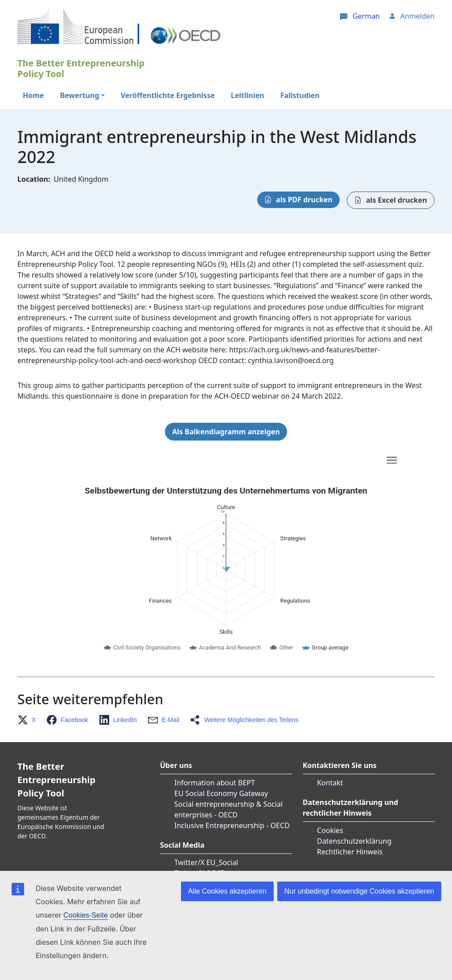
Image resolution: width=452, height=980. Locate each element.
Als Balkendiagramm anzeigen (226, 432)
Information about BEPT (215, 783)
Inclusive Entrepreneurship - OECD (232, 825)
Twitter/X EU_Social (206, 862)
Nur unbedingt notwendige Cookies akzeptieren (359, 891)
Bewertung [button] (79, 95)
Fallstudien (300, 95)
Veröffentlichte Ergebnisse (168, 95)
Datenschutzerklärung (354, 841)
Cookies (330, 830)
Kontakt (330, 783)
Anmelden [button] (417, 16)
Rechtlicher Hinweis (350, 852)
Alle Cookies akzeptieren (227, 891)
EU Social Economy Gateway (221, 793)
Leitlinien (248, 95)
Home (33, 95)
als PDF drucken (304, 200)
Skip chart (148, 461)
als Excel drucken (397, 200)
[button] (29, 720)
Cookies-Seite (86, 915)
